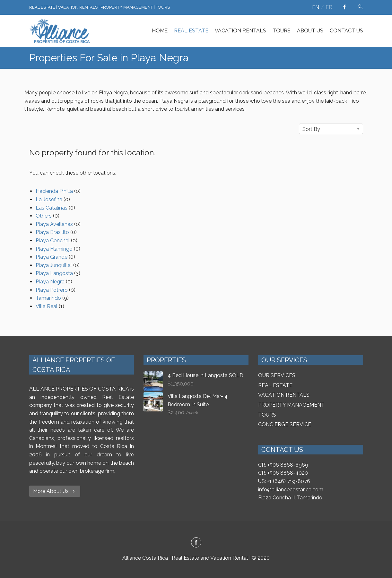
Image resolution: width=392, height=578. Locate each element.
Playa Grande (52, 257)
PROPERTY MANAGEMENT (291, 405)
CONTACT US (346, 31)
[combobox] (331, 129)
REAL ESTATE (191, 31)
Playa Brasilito (52, 232)
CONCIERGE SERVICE (285, 424)
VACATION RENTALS (240, 31)
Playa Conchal (53, 241)
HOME (160, 31)
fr (329, 7)
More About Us (55, 491)
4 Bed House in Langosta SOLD (205, 375)
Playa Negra (50, 282)
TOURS (282, 31)
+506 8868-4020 (288, 473)
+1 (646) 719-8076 (289, 481)
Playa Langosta (54, 273)
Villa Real (47, 306)
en (316, 7)
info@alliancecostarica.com (291, 490)
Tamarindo (48, 298)
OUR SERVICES (277, 375)
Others (44, 216)
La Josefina (49, 199)
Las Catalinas (52, 208)
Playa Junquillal (54, 265)
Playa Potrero (52, 290)
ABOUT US (310, 31)
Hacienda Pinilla (54, 191)
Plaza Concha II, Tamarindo (290, 498)
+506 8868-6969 (288, 465)
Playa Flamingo (54, 249)
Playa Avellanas (54, 224)
